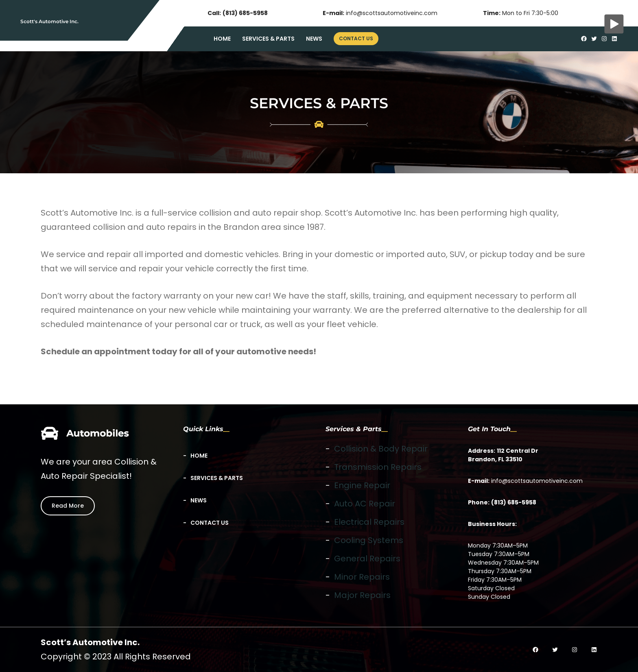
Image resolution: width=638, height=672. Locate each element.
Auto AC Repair (365, 504)
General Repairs (367, 559)
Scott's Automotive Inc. (49, 21)
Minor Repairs (362, 577)
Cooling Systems (369, 540)
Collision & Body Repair (381, 449)
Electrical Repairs (369, 522)
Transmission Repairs (378, 467)
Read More (68, 506)
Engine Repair (362, 485)
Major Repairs (362, 595)
